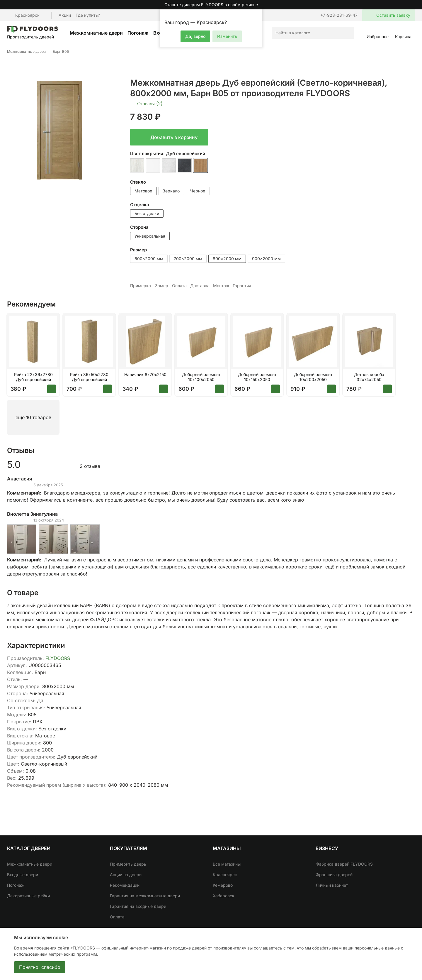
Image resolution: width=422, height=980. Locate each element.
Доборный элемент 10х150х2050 (257, 377)
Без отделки (147, 213)
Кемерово (223, 885)
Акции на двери (126, 875)
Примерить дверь (128, 864)
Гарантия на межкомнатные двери (145, 896)
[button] (257, 15)
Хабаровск (224, 896)
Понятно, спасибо (40, 967)
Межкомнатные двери (96, 33)
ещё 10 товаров (33, 417)
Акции (65, 15)
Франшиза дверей (334, 875)
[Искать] (348, 33)
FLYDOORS (58, 658)
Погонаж (138, 33)
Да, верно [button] (195, 36)
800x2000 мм (227, 259)
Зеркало (171, 191)
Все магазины (227, 864)
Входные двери (23, 875)
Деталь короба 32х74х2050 (369, 377)
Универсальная (150, 236)
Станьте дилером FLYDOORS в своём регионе (211, 5)
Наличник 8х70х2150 (145, 375)
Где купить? (88, 15)
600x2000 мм (149, 259)
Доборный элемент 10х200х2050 (313, 377)
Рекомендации (125, 885)
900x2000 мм (266, 259)
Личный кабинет (332, 885)
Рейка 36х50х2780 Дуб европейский (89, 377)
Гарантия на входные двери (138, 906)
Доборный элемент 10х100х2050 (201, 377)
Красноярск (225, 875)
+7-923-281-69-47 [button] (339, 15)
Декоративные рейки (28, 896)
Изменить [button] (227, 36)
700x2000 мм (188, 259)
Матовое (143, 191)
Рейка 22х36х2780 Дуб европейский (33, 377)
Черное (198, 191)
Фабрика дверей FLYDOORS (344, 864)
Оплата (117, 917)
